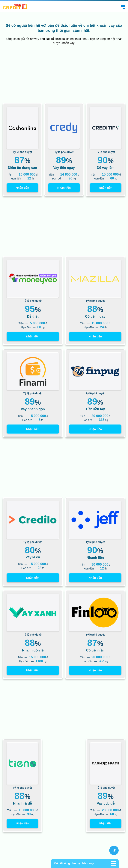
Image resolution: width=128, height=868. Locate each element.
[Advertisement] (64, 75)
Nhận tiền (22, 188)
